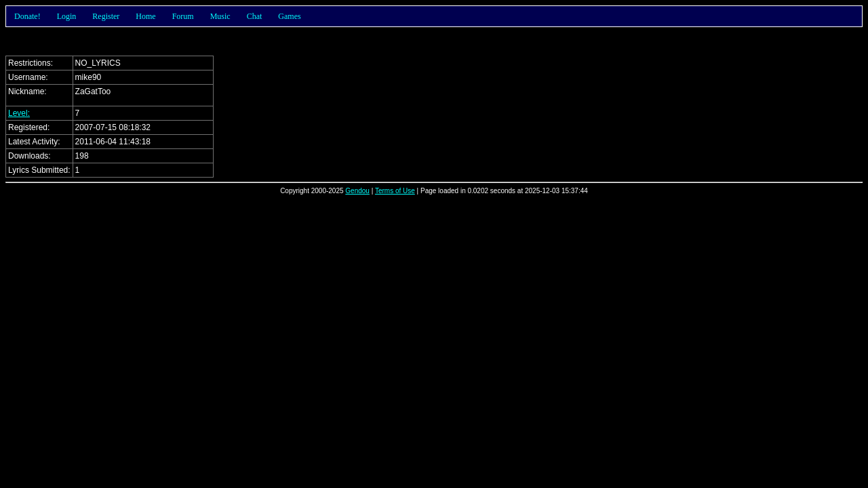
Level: (19, 113)
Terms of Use (395, 191)
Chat (255, 16)
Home (145, 16)
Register (106, 16)
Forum (183, 16)
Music (220, 16)
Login (67, 16)
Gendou (357, 191)
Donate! (27, 16)
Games (289, 16)
